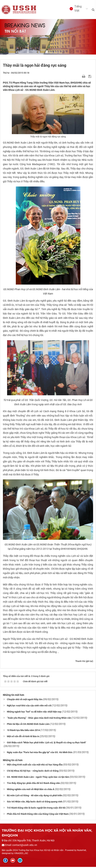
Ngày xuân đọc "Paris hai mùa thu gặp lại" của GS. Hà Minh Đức (40, 754)
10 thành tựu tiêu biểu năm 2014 (23, 731)
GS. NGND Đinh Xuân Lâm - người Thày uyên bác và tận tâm (38, 778)
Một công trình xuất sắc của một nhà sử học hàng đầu (35, 766)
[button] (77, 9)
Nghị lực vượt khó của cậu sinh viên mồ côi (29, 707)
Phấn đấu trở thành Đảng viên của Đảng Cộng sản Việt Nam (38, 815)
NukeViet (82, 851)
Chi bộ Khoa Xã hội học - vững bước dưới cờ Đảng (33, 772)
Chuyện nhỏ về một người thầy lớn (25, 701)
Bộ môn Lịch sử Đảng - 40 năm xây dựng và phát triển (35, 797)
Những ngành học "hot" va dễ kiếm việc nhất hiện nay (34, 713)
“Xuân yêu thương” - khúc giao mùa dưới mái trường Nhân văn (39, 719)
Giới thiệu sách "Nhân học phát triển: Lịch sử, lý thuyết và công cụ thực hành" (46, 744)
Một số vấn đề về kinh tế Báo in (23, 738)
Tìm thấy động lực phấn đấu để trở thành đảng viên (33, 784)
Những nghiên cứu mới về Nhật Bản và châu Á (31, 791)
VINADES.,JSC (21, 854)
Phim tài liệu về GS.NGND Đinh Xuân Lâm (28, 725)
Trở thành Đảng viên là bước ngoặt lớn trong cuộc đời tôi (36, 809)
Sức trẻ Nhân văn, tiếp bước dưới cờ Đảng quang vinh (35, 803)
